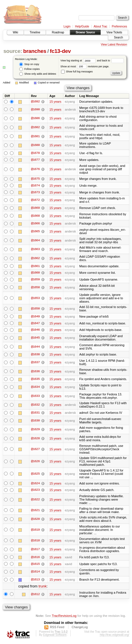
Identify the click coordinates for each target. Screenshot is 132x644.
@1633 (35, 397)
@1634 (35, 388)
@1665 (35, 232)
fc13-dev (60, 51)
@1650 (35, 309)
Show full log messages (77, 72)
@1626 (35, 462)
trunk (43, 588)
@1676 (35, 169)
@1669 (35, 208)
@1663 (35, 250)
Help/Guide (82, 26)
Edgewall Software (55, 636)
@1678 (35, 153)
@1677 (35, 160)
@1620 (35, 520)
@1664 (35, 241)
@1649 (35, 317)
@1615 (35, 565)
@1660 (35, 273)
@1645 (35, 339)
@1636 (35, 372)
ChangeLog (80, 628)
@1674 (35, 186)
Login (67, 26)
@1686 (35, 119)
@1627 (35, 450)
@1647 (35, 324)
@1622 (35, 501)
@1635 (35, 380)
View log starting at (79, 61)
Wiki (15, 32)
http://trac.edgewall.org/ (114, 636)
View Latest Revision (114, 45)
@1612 (35, 596)
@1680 (35, 145)
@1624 (35, 484)
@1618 (35, 542)
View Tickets (114, 32)
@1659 (35, 280)
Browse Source (85, 32)
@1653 (35, 299)
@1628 (35, 440)
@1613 (35, 581)
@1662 (35, 259)
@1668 (35, 216)
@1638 (35, 356)
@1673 (35, 193)
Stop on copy (29, 64)
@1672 (35, 201)
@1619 (35, 531)
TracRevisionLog (64, 617)
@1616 (35, 558)
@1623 (35, 491)
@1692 (35, 102)
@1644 (35, 348)
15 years (55, 102)
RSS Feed (57, 628)
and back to (110, 61)
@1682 (35, 127)
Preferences (120, 26)
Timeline (35, 32)
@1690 (35, 109)
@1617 (35, 551)
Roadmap (58, 32)
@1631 (35, 414)
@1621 (35, 511)
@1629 (35, 430)
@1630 (35, 422)
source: (13, 51)
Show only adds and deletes (38, 74)
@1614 (35, 573)
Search (118, 37)
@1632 (35, 406)
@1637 (35, 363)
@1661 (35, 267)
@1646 (35, 331)
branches (35, 51)
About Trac (100, 26)
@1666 (35, 224)
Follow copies (29, 69)
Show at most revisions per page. (85, 66)
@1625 (35, 475)
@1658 (35, 288)
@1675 (35, 179)
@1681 (35, 136)
